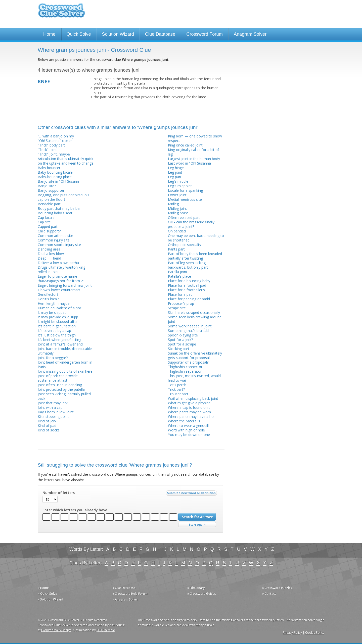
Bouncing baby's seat (55, 213)
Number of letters (59, 493)
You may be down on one (189, 435)
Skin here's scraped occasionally (194, 312)
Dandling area (49, 249)
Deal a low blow (51, 254)
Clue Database (160, 34)
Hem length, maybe (54, 303)
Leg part (175, 177)
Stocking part (179, 349)
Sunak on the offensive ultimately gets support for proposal (195, 355)
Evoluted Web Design (56, 630)
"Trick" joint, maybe (54, 154)
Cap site (44, 222)
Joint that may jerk (53, 403)
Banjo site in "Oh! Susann (58, 181)
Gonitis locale (49, 299)
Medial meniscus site (185, 199)
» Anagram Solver (125, 599)
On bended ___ (180, 231)
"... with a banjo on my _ (57, 136)
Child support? (49, 231)
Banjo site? (47, 186)
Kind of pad (47, 426)
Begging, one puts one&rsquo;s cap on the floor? (63, 197)
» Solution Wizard (50, 599)
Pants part (176, 249)
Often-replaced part (184, 217)
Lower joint (177, 195)
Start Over (197, 525)
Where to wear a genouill (188, 426)
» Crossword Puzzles (277, 588)
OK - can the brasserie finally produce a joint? (191, 224)
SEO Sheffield (106, 630)
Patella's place (179, 276)
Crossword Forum (205, 34)
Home (49, 34)
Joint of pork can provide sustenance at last (58, 378)
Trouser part (178, 394)
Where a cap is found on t (189, 407)
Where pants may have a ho (191, 416)
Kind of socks (49, 430)
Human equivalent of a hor (59, 308)
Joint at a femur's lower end (60, 344)
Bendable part (49, 204)
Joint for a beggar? (53, 358)
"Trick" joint (47, 150)
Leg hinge (176, 168)
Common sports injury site (59, 245)
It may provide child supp (58, 317)
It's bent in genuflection (57, 326)
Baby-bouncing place (55, 177)
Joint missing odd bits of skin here (65, 371)
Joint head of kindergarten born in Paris (65, 364)
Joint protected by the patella (61, 389)
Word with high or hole (186, 430)
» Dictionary (196, 588)
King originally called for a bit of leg (193, 152)
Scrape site (177, 308)
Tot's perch (177, 385)
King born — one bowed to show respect (195, 138)
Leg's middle (178, 181)
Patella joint (178, 272)
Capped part (48, 227)
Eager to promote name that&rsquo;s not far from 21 (61, 279)
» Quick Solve (47, 594)
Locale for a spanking (185, 190)
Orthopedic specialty (185, 245)
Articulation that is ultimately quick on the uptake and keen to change (66, 161)
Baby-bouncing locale (55, 172)
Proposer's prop (181, 303)
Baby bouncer (49, 168)
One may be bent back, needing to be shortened (196, 238)
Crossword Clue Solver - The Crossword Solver (62, 13)
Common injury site (54, 240)
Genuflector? (48, 294)
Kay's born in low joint (56, 412)
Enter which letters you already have (75, 510)
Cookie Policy (315, 633)
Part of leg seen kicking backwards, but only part (188, 265)
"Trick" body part (51, 145)
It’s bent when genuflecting (59, 340)
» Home (43, 588)
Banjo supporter (51, 190)
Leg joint (175, 172)
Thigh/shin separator (185, 371)
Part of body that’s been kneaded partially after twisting (195, 256)
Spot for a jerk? (180, 340)
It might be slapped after (58, 321)
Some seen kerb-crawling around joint (195, 319)
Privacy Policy (292, 633)
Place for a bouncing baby (189, 281)
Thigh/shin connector (185, 367)
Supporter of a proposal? (188, 362)
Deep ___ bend (49, 258)
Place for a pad (180, 294)
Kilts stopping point (53, 416)
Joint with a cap (50, 407)
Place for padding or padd (189, 299)
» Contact (269, 594)
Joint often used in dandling (60, 385)
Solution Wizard (118, 34)
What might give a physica (189, 403)
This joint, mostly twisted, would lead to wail (194, 378)
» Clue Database (124, 588)
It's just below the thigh (57, 335)
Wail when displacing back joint (193, 398)
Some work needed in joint (190, 326)
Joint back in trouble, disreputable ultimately (65, 351)
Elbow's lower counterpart (59, 290)
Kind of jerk (47, 421)
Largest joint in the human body (194, 159)
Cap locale (46, 217)
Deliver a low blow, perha (58, 263)
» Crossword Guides (202, 594)
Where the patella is (184, 421)
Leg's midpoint (180, 186)
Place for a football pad (187, 285)
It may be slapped (52, 312)
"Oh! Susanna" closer (55, 141)
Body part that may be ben (60, 208)
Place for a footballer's (186, 290)
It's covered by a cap (54, 331)
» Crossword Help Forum (130, 594)
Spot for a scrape (182, 344)
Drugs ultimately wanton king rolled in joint (61, 269)
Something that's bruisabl (189, 331)
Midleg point (178, 213)
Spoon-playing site (183, 335)
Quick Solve (79, 34)
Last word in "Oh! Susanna (189, 163)
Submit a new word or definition (192, 494)
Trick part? (176, 389)
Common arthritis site (55, 236)
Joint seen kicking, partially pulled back (64, 396)
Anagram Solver (250, 34)
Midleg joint (177, 208)
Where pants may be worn (189, 412)
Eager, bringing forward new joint (65, 285)
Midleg (173, 204)
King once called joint (185, 145)
